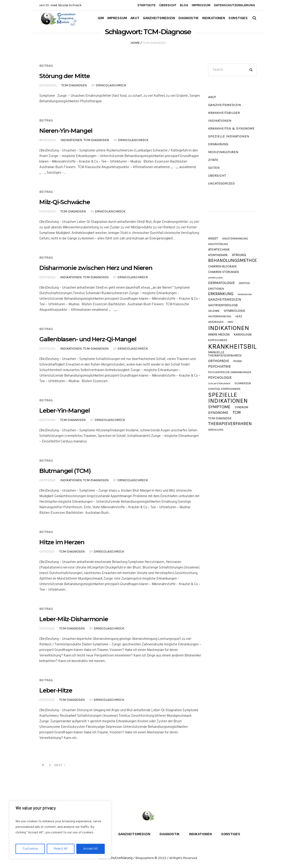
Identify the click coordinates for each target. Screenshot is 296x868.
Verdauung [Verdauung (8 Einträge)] (216, 430)
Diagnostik (170, 834)
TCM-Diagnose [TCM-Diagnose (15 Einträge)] (220, 419)
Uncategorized (221, 183)
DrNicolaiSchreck (111, 85)
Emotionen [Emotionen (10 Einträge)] (216, 289)
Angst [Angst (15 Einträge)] (213, 239)
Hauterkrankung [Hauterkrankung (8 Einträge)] (220, 316)
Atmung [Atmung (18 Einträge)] (239, 255)
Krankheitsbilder (224, 113)
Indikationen (71, 140)
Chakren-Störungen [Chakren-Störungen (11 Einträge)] (224, 272)
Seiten (214, 168)
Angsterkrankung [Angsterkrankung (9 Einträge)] (235, 239)
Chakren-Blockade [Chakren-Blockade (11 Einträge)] (222, 266)
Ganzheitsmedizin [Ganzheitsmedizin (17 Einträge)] (225, 300)
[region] (60, 830)
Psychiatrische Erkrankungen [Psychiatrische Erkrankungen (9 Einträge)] (230, 372)
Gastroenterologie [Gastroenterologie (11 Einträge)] (223, 305)
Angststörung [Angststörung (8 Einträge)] (218, 244)
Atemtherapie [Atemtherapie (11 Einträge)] (218, 255)
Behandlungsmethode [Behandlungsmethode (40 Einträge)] (234, 260)
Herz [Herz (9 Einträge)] (239, 316)
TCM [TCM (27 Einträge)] (237, 412)
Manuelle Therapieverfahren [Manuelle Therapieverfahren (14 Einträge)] (225, 354)
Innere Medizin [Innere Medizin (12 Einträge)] (219, 334)
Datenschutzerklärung (116, 858)
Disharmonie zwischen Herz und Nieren (96, 268)
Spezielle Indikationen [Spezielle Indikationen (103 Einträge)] (228, 398)
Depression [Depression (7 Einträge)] (215, 278)
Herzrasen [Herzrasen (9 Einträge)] (216, 322)
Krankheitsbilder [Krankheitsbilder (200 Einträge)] (239, 346)
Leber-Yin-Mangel (65, 411)
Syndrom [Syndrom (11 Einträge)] (241, 407)
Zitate (213, 160)
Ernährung (218, 144)
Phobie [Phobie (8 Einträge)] (238, 361)
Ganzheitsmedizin (225, 105)
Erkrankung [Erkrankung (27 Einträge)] (221, 294)
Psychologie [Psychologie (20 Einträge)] (220, 378)
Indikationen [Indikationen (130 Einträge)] (229, 328)
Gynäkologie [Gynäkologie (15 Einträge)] (235, 311)
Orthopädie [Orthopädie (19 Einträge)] (219, 361)
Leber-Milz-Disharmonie (74, 619)
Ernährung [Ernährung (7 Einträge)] (245, 295)
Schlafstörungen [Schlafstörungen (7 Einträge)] (219, 384)
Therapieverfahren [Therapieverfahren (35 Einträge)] (230, 424)
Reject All (61, 849)
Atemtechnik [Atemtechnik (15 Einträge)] (219, 250)
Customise (30, 849)
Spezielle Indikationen (229, 136)
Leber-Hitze (56, 690)
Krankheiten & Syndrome (231, 128)
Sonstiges (231, 834)
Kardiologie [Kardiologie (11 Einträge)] (243, 334)
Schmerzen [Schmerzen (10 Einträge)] (243, 383)
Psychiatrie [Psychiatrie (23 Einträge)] (220, 366)
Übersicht (217, 175)
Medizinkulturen (223, 152)
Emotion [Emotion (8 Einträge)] (244, 283)
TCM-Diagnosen (74, 85)
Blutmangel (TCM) (65, 471)
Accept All (90, 849)
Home (135, 43)
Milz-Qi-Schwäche (65, 202)
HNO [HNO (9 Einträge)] (230, 322)
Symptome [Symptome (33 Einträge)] (219, 407)
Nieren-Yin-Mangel (66, 131)
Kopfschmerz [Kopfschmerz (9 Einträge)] (218, 340)
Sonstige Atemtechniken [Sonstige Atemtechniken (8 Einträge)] (224, 389)
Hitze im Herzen (62, 542)
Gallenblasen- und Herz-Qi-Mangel (88, 339)
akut (212, 97)
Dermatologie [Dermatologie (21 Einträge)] (221, 283)
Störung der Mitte (65, 76)
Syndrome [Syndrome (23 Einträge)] (218, 413)
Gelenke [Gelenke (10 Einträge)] (214, 311)
